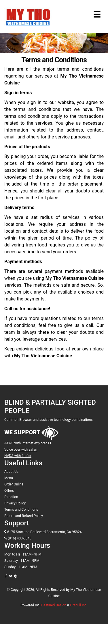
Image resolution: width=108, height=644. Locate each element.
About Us (11, 472)
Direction (11, 497)
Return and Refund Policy (24, 516)
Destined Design (54, 605)
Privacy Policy (15, 503)
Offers (9, 491)
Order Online (14, 484)
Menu (9, 478)
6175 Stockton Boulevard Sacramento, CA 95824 (43, 532)
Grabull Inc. (79, 605)
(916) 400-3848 (18, 538)
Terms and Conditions (21, 510)
